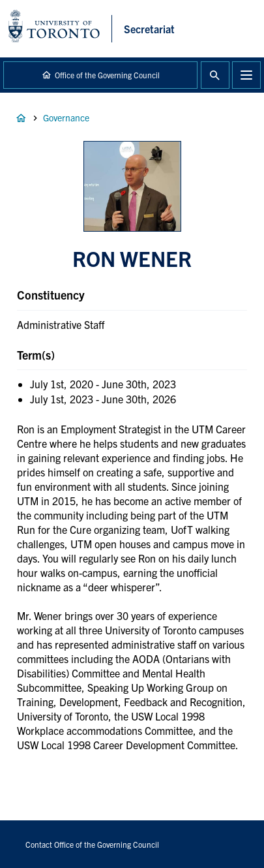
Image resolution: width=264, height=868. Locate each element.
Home (21, 118)
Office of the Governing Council (107, 75)
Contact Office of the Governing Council (92, 844)
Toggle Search (215, 75)
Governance (66, 117)
